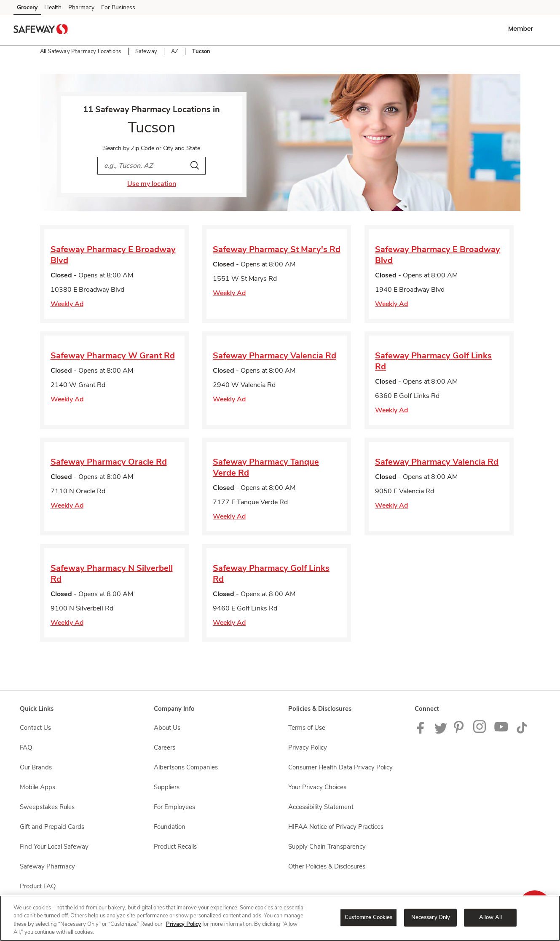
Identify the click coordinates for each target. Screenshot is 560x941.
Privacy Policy (184, 924)
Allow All (490, 917)
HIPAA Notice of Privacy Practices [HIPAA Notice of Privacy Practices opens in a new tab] (336, 827)
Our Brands (36, 767)
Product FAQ (38, 886)
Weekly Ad (67, 304)
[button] (522, 29)
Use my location (152, 184)
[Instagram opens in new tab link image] (480, 731)
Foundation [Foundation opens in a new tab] (170, 827)
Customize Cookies (368, 917)
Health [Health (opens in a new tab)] (53, 7)
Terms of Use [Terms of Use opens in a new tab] (307, 728)
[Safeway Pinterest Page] (460, 731)
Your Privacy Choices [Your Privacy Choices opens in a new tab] (317, 787)
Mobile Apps (38, 787)
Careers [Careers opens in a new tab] (165, 747)
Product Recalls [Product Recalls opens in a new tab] (175, 847)
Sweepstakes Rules (47, 807)
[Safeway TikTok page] (522, 731)
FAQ (26, 747)
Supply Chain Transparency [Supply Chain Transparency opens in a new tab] (327, 847)
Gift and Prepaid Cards (52, 827)
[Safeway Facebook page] (422, 731)
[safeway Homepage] (40, 30)
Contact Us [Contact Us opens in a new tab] (35, 728)
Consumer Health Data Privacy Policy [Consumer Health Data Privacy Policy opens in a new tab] (340, 767)
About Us (167, 728)
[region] (280, 918)
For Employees (174, 807)
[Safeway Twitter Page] (441, 731)
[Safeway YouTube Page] (501, 731)
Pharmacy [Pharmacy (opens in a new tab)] (81, 7)
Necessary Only (431, 917)
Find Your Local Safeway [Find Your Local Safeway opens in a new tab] (54, 847)
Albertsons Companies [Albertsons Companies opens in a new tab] (186, 767)
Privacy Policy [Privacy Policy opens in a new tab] (308, 747)
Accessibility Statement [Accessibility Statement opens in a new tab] (321, 807)
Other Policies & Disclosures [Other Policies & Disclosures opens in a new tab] (327, 866)
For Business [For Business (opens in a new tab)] (118, 7)
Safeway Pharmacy (47, 866)
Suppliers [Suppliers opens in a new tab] (167, 787)
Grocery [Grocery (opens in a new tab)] (27, 7)
